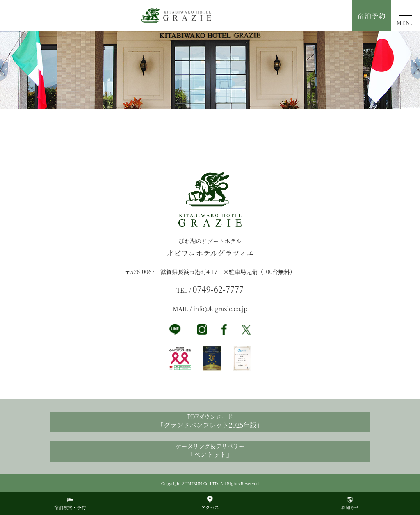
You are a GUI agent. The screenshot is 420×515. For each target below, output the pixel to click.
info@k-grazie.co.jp (220, 309)
